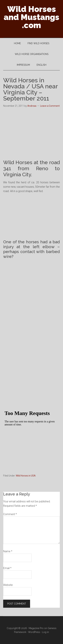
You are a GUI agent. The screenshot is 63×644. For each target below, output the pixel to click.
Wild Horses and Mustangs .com (32, 17)
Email (7, 568)
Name (8, 551)
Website (8, 585)
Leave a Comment (50, 106)
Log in (45, 632)
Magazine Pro (36, 628)
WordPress (34, 632)
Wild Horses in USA (26, 476)
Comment (10, 514)
